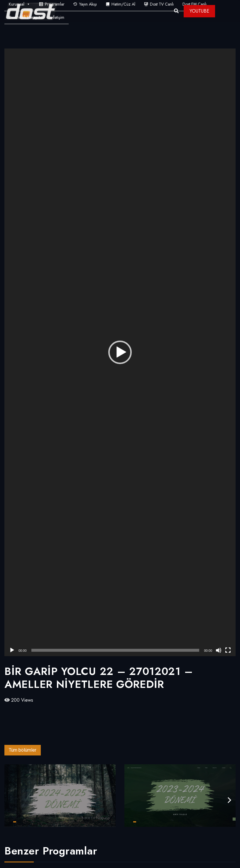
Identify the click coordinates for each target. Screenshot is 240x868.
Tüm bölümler (23, 750)
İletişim (59, 17)
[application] (120, 352)
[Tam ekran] (228, 650)
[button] (120, 352)
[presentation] (229, 800)
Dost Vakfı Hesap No (26, 17)
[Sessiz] (219, 650)
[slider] (115, 650)
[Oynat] (12, 650)
